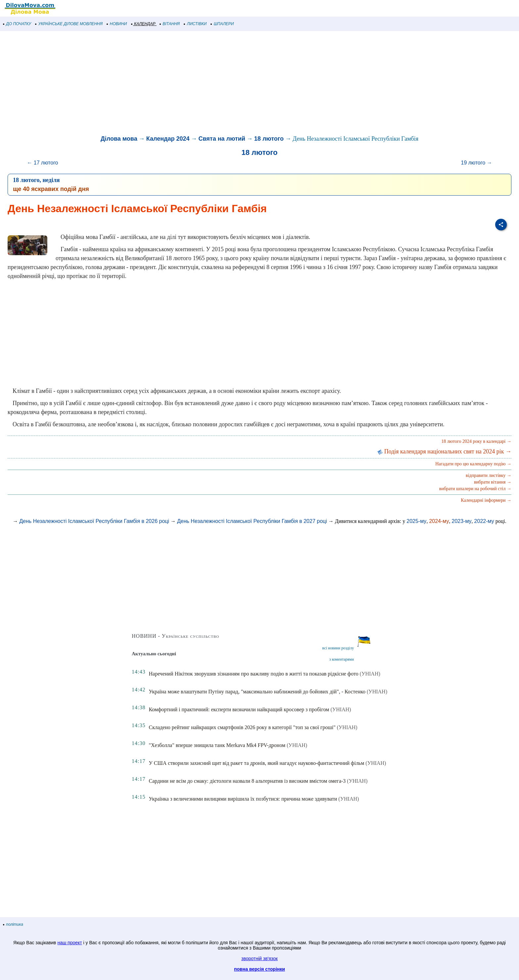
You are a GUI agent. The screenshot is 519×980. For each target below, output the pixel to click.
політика (13, 924)
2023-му (461, 521)
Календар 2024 (168, 139)
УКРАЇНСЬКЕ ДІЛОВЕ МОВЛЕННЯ (69, 24)
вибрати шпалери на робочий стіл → (475, 489)
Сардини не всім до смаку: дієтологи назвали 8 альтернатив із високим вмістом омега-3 (247, 781)
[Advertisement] (199, 84)
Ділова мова (119, 139)
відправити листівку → (489, 475)
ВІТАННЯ (170, 24)
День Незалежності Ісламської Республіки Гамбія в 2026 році (94, 521)
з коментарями (342, 659)
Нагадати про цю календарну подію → (473, 464)
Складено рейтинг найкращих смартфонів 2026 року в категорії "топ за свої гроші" (242, 727)
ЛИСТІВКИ (195, 24)
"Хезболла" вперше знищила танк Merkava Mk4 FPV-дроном (217, 745)
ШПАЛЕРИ (222, 24)
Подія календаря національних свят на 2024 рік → (444, 451)
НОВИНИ (117, 24)
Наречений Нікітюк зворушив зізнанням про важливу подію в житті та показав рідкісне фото (253, 674)
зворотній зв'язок (259, 958)
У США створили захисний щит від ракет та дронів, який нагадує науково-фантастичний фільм (256, 763)
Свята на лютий (222, 139)
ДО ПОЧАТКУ (17, 24)
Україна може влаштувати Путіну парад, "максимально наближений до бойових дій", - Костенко (257, 692)
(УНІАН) (370, 674)
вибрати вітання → (493, 482)
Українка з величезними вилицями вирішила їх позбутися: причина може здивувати (243, 799)
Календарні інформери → (486, 500)
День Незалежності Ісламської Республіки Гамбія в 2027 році (252, 521)
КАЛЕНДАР (143, 24)
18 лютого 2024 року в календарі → (476, 441)
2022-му (484, 521)
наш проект (70, 943)
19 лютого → (476, 163)
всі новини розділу (338, 648)
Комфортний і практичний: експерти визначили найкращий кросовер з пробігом (239, 709)
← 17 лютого (42, 163)
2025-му (416, 521)
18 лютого (269, 139)
